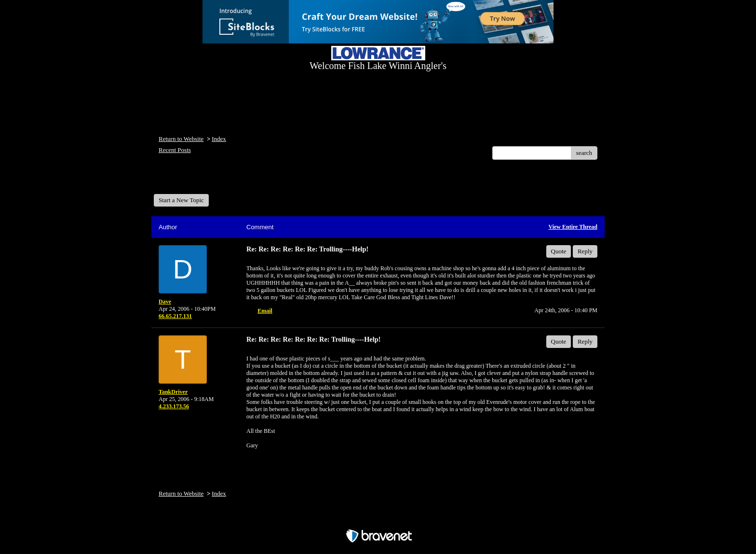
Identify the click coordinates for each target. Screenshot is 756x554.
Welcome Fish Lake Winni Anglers (206, 180)
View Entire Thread (573, 227)
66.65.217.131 (175, 316)
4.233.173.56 (174, 406)
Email (265, 311)
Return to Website (181, 139)
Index (219, 139)
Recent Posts (175, 150)
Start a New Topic (181, 200)
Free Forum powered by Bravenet (378, 519)
